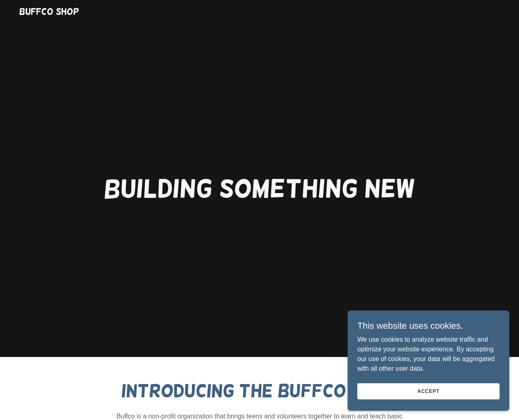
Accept (428, 391)
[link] (49, 12)
